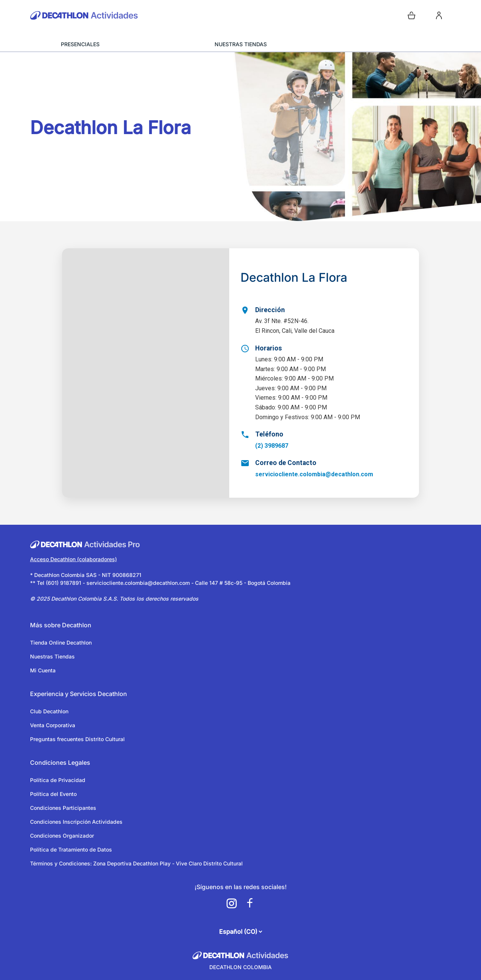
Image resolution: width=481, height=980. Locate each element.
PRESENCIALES (80, 44)
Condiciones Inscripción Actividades (76, 822)
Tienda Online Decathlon (61, 643)
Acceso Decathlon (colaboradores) (73, 559)
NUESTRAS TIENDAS (241, 44)
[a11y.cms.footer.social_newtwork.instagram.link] (231, 903)
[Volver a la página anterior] (36, 76)
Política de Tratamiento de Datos (71, 849)
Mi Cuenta (43, 670)
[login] (439, 15)
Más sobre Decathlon (61, 625)
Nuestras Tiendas (52, 656)
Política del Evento (53, 794)
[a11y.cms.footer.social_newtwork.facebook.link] (250, 903)
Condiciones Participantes (63, 808)
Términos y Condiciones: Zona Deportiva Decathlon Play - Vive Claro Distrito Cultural (136, 863)
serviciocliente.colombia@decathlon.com (314, 474)
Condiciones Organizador (62, 836)
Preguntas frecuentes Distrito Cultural (77, 739)
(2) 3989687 (272, 446)
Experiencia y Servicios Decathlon (79, 694)
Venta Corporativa (53, 725)
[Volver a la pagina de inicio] (134, 15)
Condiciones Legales (60, 763)
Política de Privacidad (58, 780)
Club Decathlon (49, 711)
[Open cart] (411, 15)
